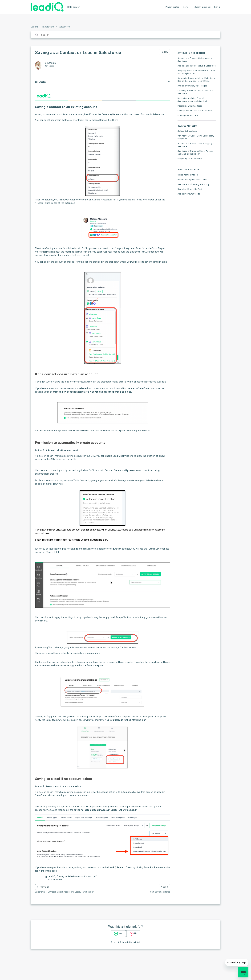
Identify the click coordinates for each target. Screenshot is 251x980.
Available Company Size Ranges (192, 86)
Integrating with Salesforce (190, 106)
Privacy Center (172, 7)
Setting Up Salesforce (187, 131)
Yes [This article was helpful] (121, 933)
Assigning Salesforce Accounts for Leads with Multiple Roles (196, 72)
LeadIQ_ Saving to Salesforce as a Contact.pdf (72, 876)
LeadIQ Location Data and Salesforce (195, 111)
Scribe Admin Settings (188, 175)
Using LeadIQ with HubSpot (190, 189)
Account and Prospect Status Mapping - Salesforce (195, 60)
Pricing (185, 7)
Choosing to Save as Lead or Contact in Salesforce (196, 92)
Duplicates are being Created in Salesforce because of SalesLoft (192, 100)
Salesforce (64, 27)
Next (164, 887)
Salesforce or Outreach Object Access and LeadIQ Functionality (195, 152)
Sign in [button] (217, 7)
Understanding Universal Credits (192, 180)
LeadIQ (34, 27)
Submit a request (202, 7)
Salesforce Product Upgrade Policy (193, 184)
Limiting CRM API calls (188, 115)
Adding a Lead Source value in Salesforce (197, 66)
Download (59, 879)
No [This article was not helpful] (136, 933)
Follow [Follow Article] (164, 52)
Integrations (48, 27)
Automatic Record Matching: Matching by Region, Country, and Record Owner (197, 80)
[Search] (125, 35)
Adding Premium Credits (189, 194)
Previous (43, 887)
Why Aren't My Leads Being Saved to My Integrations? (196, 137)
